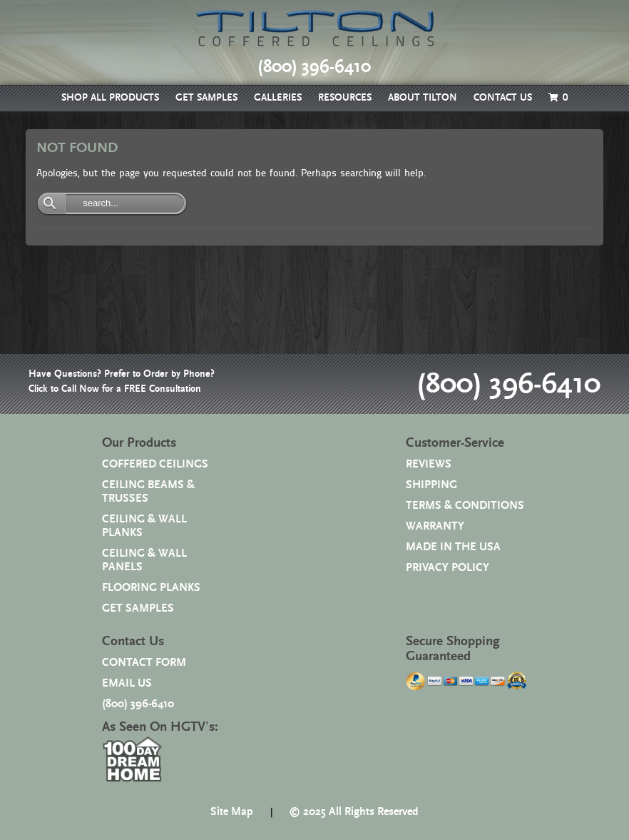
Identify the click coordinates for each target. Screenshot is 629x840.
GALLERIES (278, 98)
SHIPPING (431, 485)
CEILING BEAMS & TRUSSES (148, 492)
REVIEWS (429, 464)
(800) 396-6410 (505, 384)
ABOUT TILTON (423, 98)
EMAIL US (127, 683)
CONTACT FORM (144, 663)
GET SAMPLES (206, 98)
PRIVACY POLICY (448, 568)
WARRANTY (435, 526)
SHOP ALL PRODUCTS (110, 98)
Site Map (232, 812)
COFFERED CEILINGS (155, 464)
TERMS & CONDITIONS (465, 506)
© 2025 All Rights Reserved (354, 812)
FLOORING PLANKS (151, 588)
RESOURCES (345, 98)
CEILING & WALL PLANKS (144, 526)
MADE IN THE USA (453, 547)
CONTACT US (503, 98)
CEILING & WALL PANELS (144, 560)
